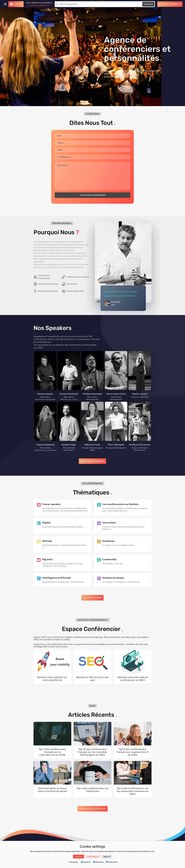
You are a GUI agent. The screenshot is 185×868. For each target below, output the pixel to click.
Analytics (86, 862)
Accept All (79, 857)
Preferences (112, 862)
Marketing (98, 862)
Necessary (73, 862)
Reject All (107, 857)
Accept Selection (93, 857)
